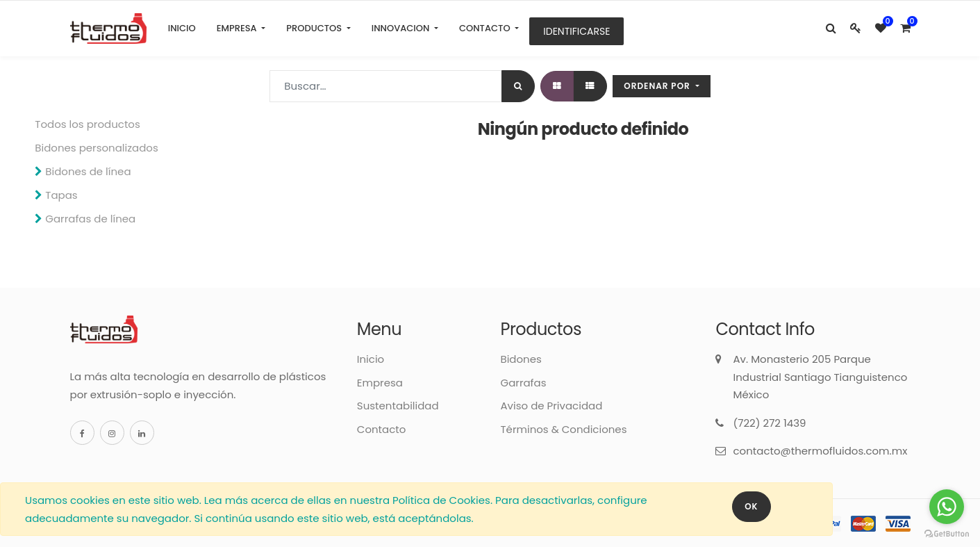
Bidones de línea (88, 171)
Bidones (521, 359)
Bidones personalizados (96, 148)
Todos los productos (88, 124)
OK (751, 506)
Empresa (380, 383)
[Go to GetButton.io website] (947, 533)
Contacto (382, 429)
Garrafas (523, 383)
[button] (661, 86)
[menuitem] (182, 28)
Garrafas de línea (90, 219)
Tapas (61, 195)
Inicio (371, 359)
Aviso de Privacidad (551, 406)
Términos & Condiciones (563, 429)
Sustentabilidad (398, 406)
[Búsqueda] (518, 86)
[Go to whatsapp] (947, 507)
